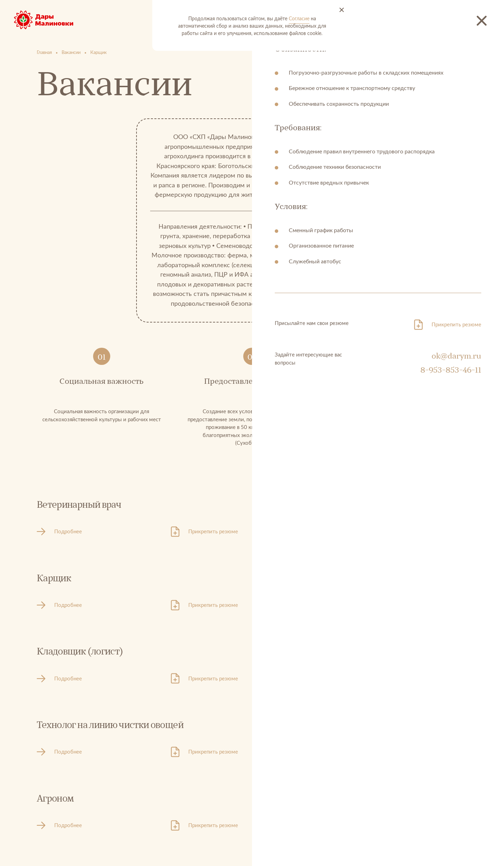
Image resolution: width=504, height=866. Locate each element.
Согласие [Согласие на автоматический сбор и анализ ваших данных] (299, 19)
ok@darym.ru (456, 356)
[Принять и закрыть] (342, 10)
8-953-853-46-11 (451, 370)
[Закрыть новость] (482, 21)
